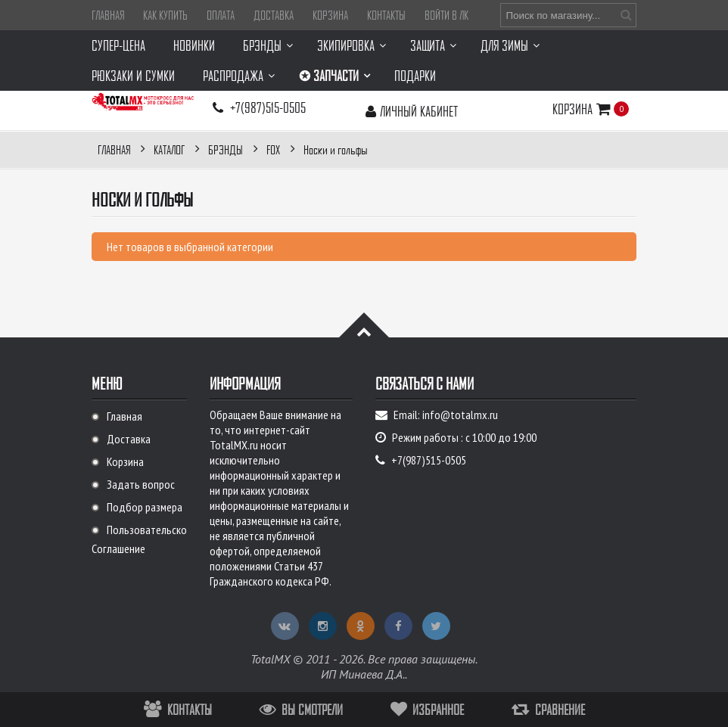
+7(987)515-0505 (268, 107)
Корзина (330, 15)
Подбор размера (145, 507)
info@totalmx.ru (460, 415)
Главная (108, 15)
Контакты (386, 15)
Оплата (221, 15)
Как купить (165, 15)
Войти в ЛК (446, 15)
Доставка (274, 15)
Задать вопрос (141, 484)
